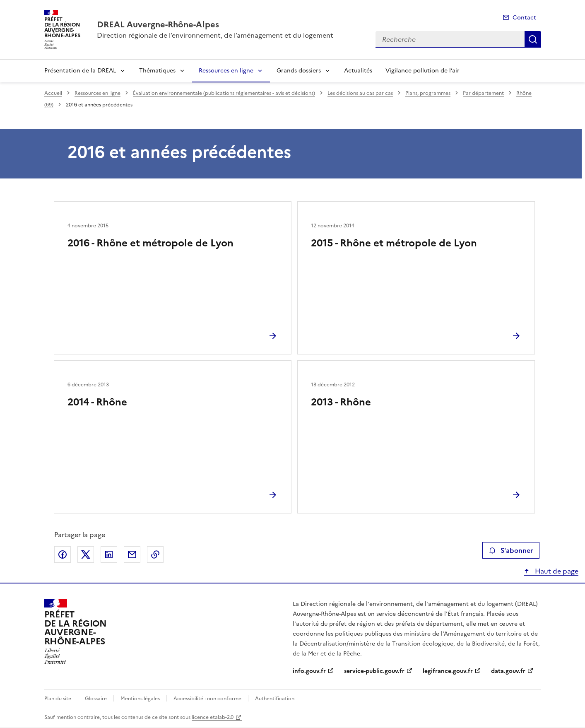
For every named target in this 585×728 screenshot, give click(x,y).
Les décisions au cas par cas (360, 93)
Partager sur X (86, 554)
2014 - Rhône (97, 402)
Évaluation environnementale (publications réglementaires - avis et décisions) (224, 93)
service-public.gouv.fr (374, 671)
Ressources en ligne (226, 71)
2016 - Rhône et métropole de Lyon (150, 243)
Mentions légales (140, 699)
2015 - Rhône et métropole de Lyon (394, 243)
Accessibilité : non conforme (207, 699)
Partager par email (132, 554)
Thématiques (157, 71)
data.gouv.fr (508, 671)
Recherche (533, 39)
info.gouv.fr (309, 671)
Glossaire (96, 699)
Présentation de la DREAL (80, 71)
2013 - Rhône (341, 402)
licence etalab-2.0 (213, 717)
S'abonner (511, 550)
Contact (524, 18)
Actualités (358, 71)
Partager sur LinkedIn (109, 554)
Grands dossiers (299, 71)
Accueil (53, 93)
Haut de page (556, 571)
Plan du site (58, 699)
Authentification (275, 699)
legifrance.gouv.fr (448, 671)
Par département (483, 93)
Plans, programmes (428, 93)
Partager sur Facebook (63, 554)
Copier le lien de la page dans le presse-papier (155, 554)
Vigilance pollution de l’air (422, 71)
